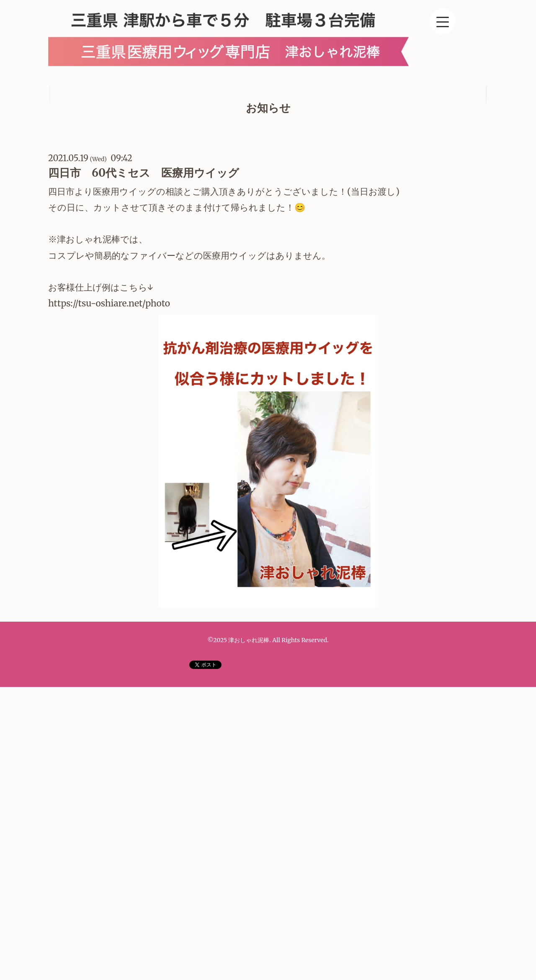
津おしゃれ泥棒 (249, 640)
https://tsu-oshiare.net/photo (110, 303)
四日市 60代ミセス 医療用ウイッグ (144, 173)
